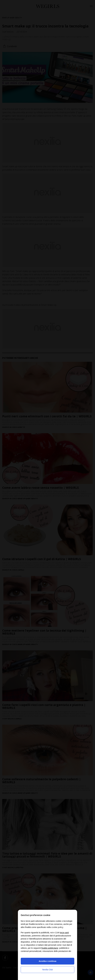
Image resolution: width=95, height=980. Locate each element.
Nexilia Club (48, 970)
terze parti (64, 933)
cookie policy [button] (57, 927)
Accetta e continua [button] (47, 961)
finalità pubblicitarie (50, 948)
